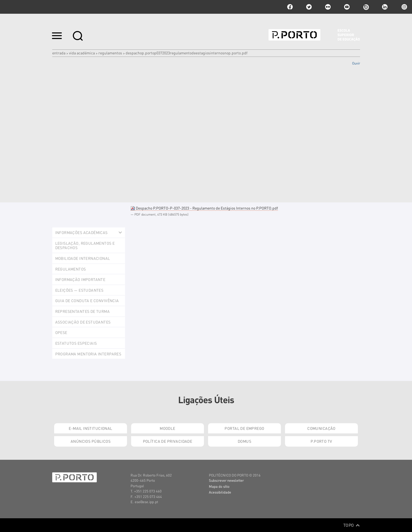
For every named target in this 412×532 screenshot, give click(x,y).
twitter (309, 7)
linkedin (385, 7)
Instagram (404, 7)
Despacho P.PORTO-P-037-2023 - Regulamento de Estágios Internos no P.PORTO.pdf (204, 208)
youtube (347, 7)
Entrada (59, 53)
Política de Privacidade (168, 441)
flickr (328, 7)
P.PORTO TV (321, 441)
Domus (244, 441)
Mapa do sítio (219, 486)
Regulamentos (110, 53)
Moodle (168, 428)
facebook (290, 7)
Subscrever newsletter (226, 480)
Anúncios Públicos (91, 441)
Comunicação (321, 428)
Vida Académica (82, 53)
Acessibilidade (220, 492)
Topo (352, 525)
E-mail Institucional (90, 428)
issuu (366, 7)
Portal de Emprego (244, 428)
